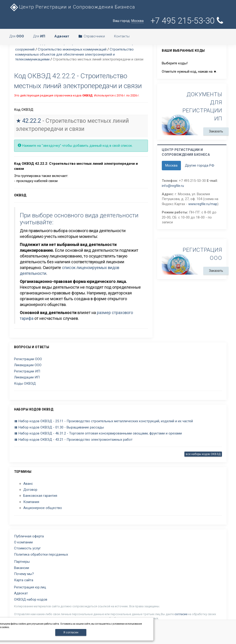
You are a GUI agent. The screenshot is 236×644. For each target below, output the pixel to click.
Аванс (28, 484)
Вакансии (22, 568)
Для (17, 36)
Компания (31, 502)
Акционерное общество (43, 508)
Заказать (216, 131)
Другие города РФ (200, 165)
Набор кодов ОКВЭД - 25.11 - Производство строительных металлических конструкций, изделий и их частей (103, 421)
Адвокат (21, 593)
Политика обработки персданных (41, 554)
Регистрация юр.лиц (30, 587)
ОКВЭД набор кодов (31, 599)
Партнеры (22, 562)
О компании (23, 542)
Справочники (92, 36)
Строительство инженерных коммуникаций (72, 49)
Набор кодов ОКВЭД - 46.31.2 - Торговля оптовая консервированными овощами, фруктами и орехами (98, 433)
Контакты (122, 36)
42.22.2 (32, 121)
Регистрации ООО (28, 359)
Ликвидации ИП (27, 377)
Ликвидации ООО (28, 365)
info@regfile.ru (173, 186)
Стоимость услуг (27, 548)
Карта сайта (24, 580)
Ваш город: (128, 21)
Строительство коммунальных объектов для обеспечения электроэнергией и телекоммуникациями (74, 54)
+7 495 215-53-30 (188, 21)
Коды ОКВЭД (25, 383)
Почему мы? (24, 574)
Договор (30, 490)
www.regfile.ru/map (203, 204)
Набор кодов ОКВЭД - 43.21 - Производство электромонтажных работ (73, 440)
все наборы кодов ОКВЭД (203, 454)
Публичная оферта (29, 536)
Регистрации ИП (27, 371)
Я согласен (71, 632)
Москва (171, 165)
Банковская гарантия (40, 496)
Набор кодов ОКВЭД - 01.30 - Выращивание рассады (59, 427)
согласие (181, 614)
